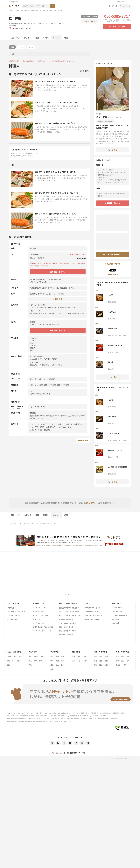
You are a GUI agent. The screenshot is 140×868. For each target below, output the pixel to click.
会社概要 (82, 713)
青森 (15, 656)
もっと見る (113, 150)
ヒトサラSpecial (39, 608)
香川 (101, 656)
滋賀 (86, 661)
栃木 (41, 661)
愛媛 (106, 656)
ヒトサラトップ (16, 713)
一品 (12, 54)
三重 (52, 665)
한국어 (84, 753)
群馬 (30, 665)
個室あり (61, 424)
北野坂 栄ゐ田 (114, 329)
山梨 (57, 656)
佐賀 (123, 656)
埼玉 (30, 661)
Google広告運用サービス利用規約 (76, 716)
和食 (16, 23)
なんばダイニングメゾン (94, 608)
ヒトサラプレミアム (14, 616)
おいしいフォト (117, 612)
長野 (62, 656)
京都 (84, 656)
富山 (57, 665)
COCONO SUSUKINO (93, 619)
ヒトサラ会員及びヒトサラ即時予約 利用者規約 (21, 716)
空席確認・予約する (117, 26)
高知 (96, 661)
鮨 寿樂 (50, 10)
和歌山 (80, 661)
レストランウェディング (120, 616)
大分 (123, 661)
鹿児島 (118, 665)
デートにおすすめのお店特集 (69, 612)
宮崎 (128, 661)
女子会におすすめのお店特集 (69, 608)
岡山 (96, 665)
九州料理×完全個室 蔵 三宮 (118, 467)
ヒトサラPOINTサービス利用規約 (84, 719)
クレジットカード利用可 (39, 424)
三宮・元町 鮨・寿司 (42, 524)
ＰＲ (87, 604)
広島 (101, 665)
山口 (106, 665)
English (62, 753)
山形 (19, 661)
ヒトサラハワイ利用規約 (65, 719)
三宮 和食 (43, 10)
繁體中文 (77, 753)
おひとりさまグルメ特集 (68, 631)
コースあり (53, 424)
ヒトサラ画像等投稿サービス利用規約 (106, 719)
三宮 (19, 524)
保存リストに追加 (90, 21)
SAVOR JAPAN (117, 608)
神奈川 (36, 656)
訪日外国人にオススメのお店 (43, 627)
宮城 (8, 661)
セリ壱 (111, 295)
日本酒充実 (78, 424)
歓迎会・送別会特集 (66, 619)
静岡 (57, 661)
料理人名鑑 (10, 608)
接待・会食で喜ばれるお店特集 (70, 616)
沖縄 (124, 665)
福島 (8, 665)
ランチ (31, 47)
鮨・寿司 (11, 23)
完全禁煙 (47, 430)
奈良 (74, 661)
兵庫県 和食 (24, 10)
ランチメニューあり (64, 427)
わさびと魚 (112, 312)
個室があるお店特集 (66, 635)
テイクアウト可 (30, 29)
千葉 (42, 656)
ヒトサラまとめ (38, 623)
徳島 (96, 656)
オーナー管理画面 (91, 713)
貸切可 (42, 427)
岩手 (20, 656)
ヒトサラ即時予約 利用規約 (117, 713)
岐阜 (52, 661)
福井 (52, 669)
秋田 (13, 661)
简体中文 (70, 753)
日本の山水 (115, 623)
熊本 (117, 661)
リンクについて (74, 713)
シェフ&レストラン (14, 604)
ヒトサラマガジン (39, 612)
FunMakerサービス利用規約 (15, 721)
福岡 (117, 656)
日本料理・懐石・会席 (24, 23)
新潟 (52, 656)
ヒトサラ (11, 10)
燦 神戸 (111, 362)
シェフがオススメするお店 (16, 612)
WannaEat (116, 619)
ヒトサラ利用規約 (102, 713)
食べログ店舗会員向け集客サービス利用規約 (20, 719)
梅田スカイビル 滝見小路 (94, 616)
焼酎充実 (69, 424)
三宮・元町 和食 (34, 10)
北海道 (9, 656)
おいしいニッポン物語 (41, 616)
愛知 (62, 661)
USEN (8, 713)
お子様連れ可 (51, 427)
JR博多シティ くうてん (93, 612)
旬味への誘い (38, 619)
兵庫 (79, 656)
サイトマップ (47, 713)
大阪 (74, 656)
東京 (30, 656)
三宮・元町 (13, 524)
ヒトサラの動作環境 (36, 713)
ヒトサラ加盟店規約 (41, 716)
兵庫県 (17, 10)
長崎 (128, 656)
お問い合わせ (56, 713)
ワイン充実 (34, 427)
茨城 (35, 661)
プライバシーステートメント (63, 721)
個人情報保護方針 (30, 721)
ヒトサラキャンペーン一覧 (42, 631)
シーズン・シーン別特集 (68, 604)
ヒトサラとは (25, 713)
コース (21, 47)
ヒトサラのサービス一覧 (124, 2)
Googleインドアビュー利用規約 (97, 716)
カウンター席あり (36, 430)
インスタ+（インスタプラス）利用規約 (45, 719)
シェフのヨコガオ (13, 619)
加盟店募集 (65, 713)
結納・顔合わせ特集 (66, 627)
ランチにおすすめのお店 (68, 623)
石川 (62, 665)
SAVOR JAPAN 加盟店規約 (56, 716)
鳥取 (101, 661)
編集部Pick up (38, 604)
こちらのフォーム (92, 503)
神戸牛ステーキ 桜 (115, 345)
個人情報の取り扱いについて (45, 721)
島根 (106, 661)
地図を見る (58, 299)
